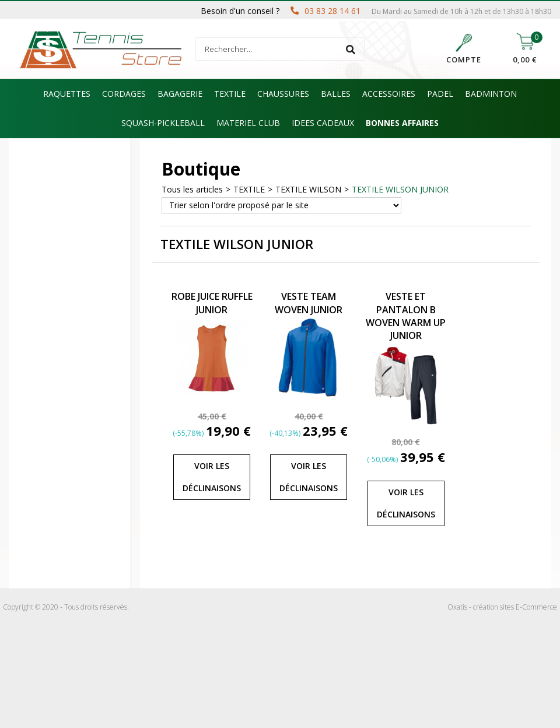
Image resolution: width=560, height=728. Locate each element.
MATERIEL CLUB (248, 123)
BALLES (336, 94)
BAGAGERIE (180, 94)
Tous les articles (192, 189)
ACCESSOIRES (389, 94)
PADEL (440, 94)
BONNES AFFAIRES (402, 123)
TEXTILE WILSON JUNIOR (400, 189)
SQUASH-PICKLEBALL (163, 123)
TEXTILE (230, 94)
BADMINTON (491, 94)
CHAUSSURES (283, 94)
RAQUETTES (67, 94)
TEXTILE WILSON (308, 189)
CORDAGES (124, 94)
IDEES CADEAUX (323, 123)
